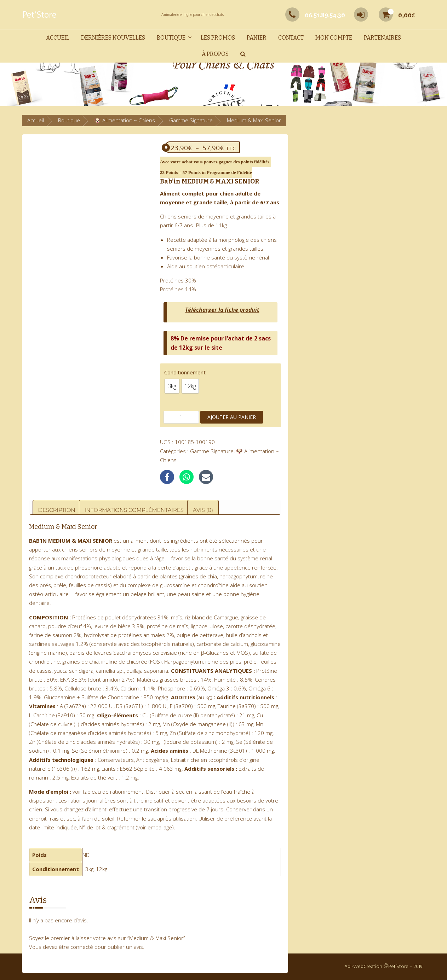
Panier (257, 38)
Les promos (218, 38)
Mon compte (334, 38)
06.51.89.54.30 (315, 15)
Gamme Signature (191, 120)
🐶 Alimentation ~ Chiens (125, 120)
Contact (291, 38)
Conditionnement (185, 372)
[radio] (172, 386)
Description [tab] (57, 510)
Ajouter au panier (232, 417)
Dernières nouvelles (113, 38)
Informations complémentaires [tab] (134, 510)
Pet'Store (39, 15)
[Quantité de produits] (181, 417)
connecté (82, 947)
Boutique (171, 38)
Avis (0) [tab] (203, 510)
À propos (215, 54)
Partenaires (382, 38)
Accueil (58, 38)
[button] (243, 54)
